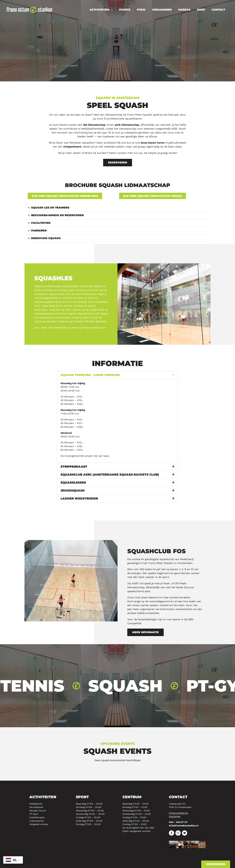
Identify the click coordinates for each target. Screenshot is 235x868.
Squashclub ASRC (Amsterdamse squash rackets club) (110, 475)
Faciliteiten (41, 223)
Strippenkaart (74, 467)
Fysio (141, 10)
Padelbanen (36, 804)
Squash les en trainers (50, 208)
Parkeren (39, 231)
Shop (201, 10)
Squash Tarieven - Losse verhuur (90, 375)
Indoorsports (36, 821)
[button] (117, 208)
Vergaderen (162, 10)
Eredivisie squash (46, 238)
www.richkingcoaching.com (89, 328)
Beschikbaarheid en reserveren (57, 215)
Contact (218, 10)
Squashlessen (73, 483)
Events (125, 10)
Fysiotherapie (37, 817)
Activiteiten (101, 10)
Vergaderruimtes (39, 824)
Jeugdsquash (73, 491)
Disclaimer (175, 816)
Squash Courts (38, 811)
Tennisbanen (36, 807)
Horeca (184, 10)
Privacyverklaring (178, 813)
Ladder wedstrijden (79, 499)
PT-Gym (34, 814)
